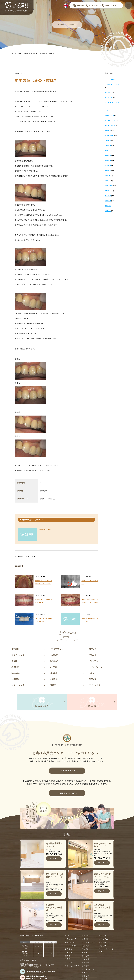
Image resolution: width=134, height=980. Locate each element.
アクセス (69, 963)
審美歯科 (93, 649)
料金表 (68, 960)
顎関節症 (93, 679)
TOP (13, 54)
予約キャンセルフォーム (106, 951)
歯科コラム (103, 939)
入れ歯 (92, 673)
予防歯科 (93, 655)
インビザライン (57, 649)
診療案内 (69, 953)
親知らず (54, 661)
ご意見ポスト (104, 946)
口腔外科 (54, 679)
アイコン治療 (95, 686)
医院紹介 (69, 949)
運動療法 (54, 686)
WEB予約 (78, 6)
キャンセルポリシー (72, 967)
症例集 (26, 54)
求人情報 (102, 943)
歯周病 (14, 661)
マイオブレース (96, 667)
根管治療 (15, 667)
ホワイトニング (18, 655)
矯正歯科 (15, 649)
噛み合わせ (16, 673)
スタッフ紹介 (70, 946)
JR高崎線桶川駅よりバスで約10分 (40, 972)
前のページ (19, 556)
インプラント (95, 661)
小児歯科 (54, 667)
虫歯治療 (34, 54)
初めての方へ (108, 6)
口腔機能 (15, 679)
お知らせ (102, 936)
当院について (70, 939)
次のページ (31, 556)
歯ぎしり (54, 673)
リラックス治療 (18, 686)
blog (19, 54)
